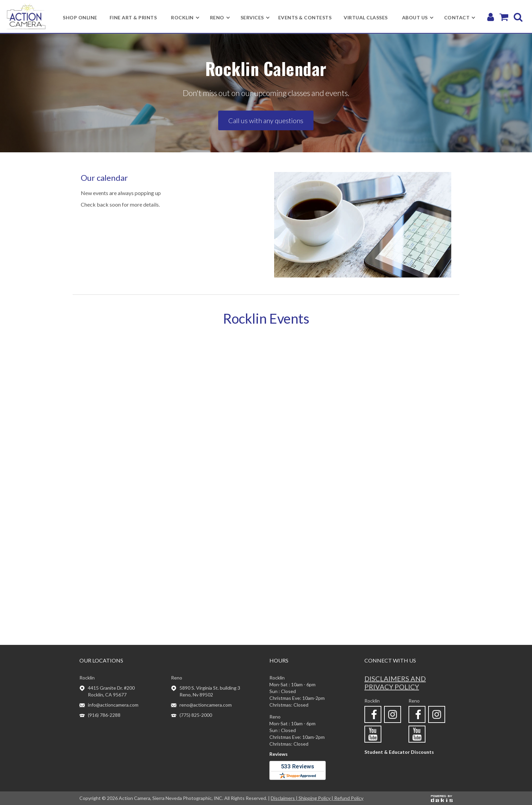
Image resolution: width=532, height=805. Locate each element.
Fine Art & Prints (133, 17)
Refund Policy (349, 798)
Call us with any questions (266, 120)
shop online (80, 17)
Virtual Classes (366, 17)
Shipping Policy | (316, 798)
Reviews (279, 754)
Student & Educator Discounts (399, 752)
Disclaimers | (285, 798)
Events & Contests (305, 17)
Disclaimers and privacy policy (395, 683)
